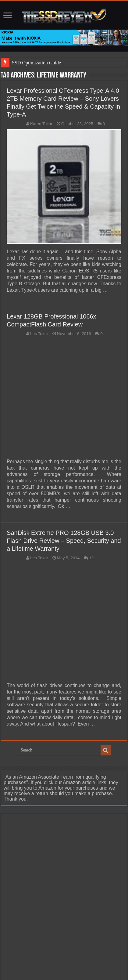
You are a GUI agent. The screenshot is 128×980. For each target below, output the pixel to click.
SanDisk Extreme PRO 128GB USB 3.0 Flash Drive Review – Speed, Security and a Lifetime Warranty (64, 541)
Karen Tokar (41, 124)
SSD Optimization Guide (36, 63)
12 (91, 558)
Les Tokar (39, 334)
